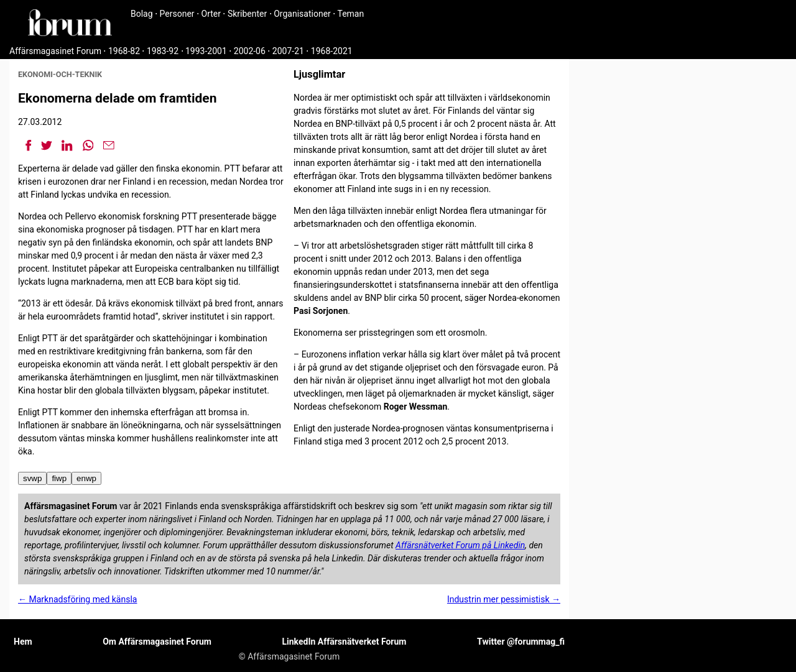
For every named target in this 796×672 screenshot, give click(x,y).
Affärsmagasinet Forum (55, 51)
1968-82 (124, 51)
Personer (177, 14)
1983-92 (163, 51)
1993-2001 (206, 51)
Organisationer (302, 14)
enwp (86, 478)
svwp (32, 478)
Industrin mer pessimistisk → (504, 599)
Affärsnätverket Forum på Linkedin (460, 545)
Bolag (142, 14)
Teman (350, 14)
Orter (211, 14)
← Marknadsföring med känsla (77, 599)
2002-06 (250, 51)
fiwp (59, 478)
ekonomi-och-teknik (60, 74)
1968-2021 (332, 51)
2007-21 (288, 51)
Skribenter (247, 14)
